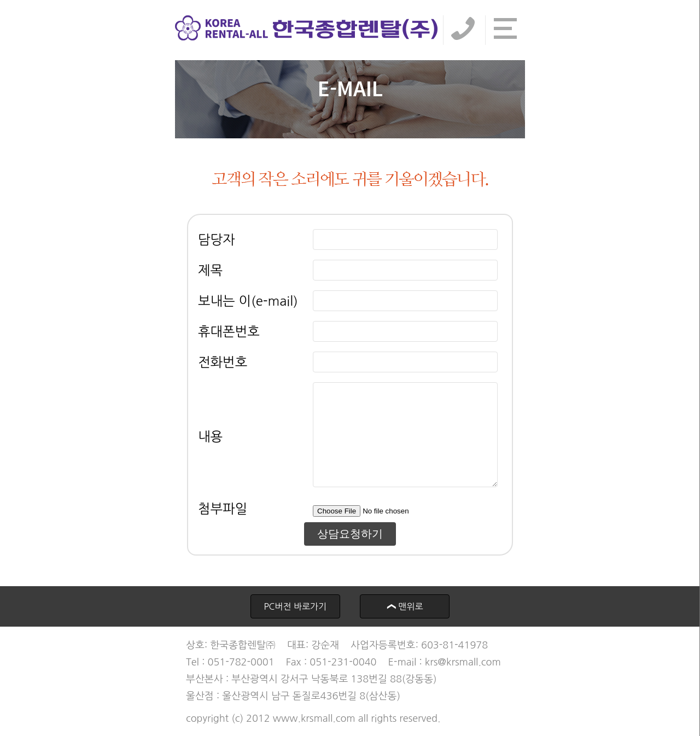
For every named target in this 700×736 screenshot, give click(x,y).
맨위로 (401, 606)
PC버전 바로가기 (295, 606)
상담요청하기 (350, 534)
